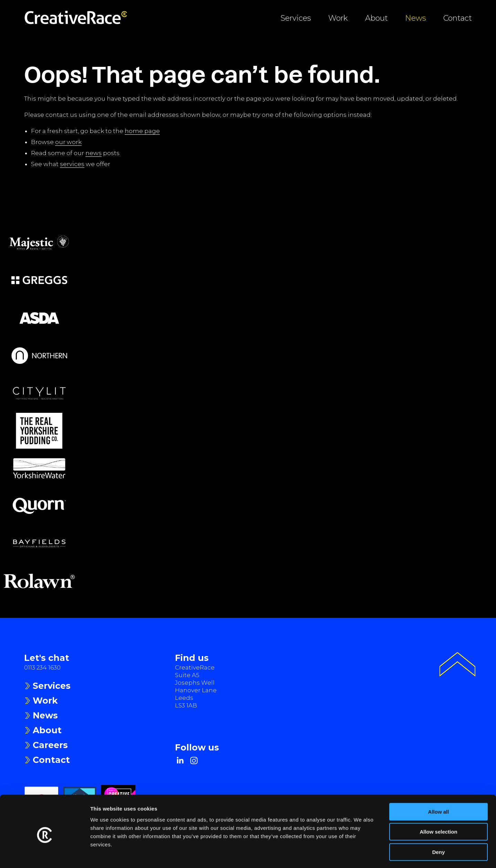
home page (142, 131)
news (94, 153)
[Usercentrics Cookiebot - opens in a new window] (45, 855)
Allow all (439, 784)
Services (296, 18)
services (72, 164)
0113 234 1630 (42, 667)
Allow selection (438, 804)
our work (68, 142)
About (376, 18)
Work (338, 18)
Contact (458, 18)
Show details (361, 854)
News (416, 18)
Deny (439, 824)
